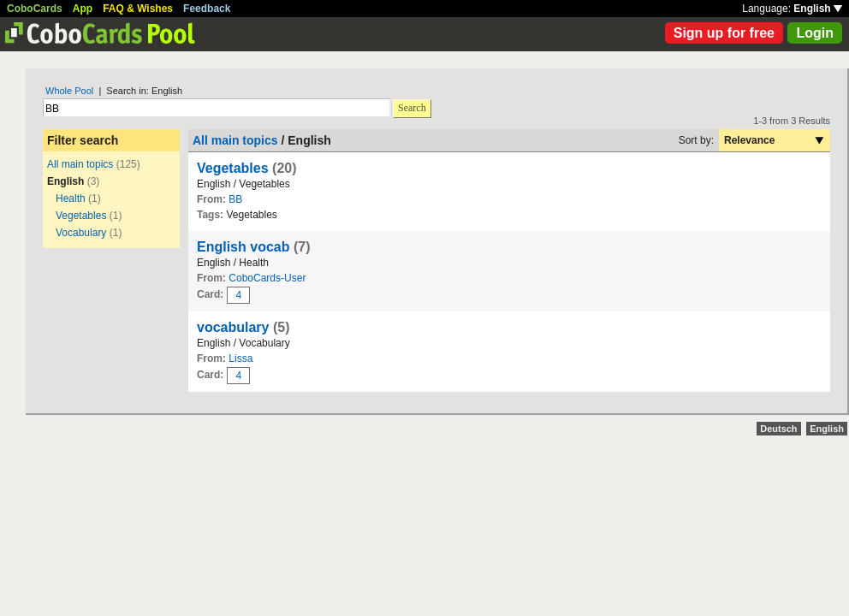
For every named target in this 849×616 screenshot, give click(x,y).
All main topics (80, 164)
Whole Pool (69, 91)
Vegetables (81, 216)
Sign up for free (724, 33)
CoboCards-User (267, 278)
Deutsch (778, 429)
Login (815, 33)
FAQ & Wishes (138, 9)
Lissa (240, 358)
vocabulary (233, 327)
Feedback (207, 9)
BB (235, 199)
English (818, 9)
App (83, 9)
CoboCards (35, 9)
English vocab (243, 247)
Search (412, 108)
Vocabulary (81, 233)
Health (71, 198)
